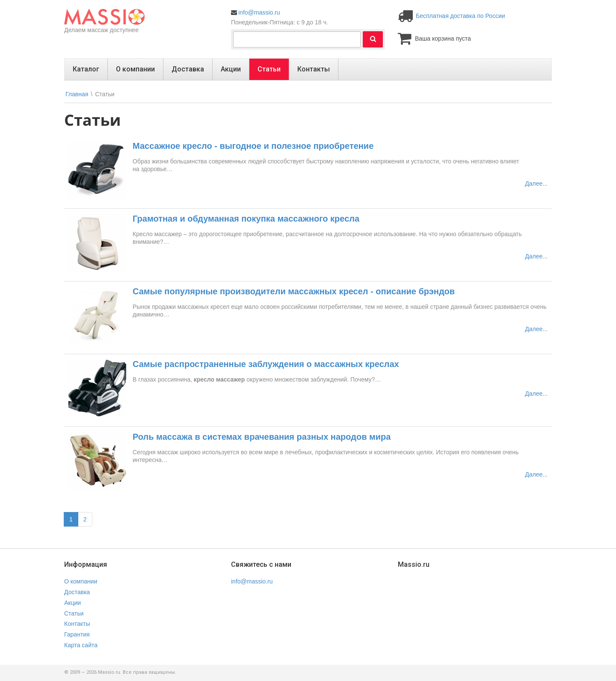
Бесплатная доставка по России (461, 16)
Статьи (269, 69)
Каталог (86, 69)
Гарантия (77, 634)
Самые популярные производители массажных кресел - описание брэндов (294, 291)
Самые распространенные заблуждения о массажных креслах (266, 364)
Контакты (314, 69)
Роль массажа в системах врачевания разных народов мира (262, 437)
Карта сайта (81, 645)
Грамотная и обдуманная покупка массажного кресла (246, 219)
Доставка (188, 69)
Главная (77, 94)
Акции (231, 69)
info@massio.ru (259, 12)
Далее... (536, 184)
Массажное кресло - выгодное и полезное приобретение (253, 146)
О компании (135, 69)
